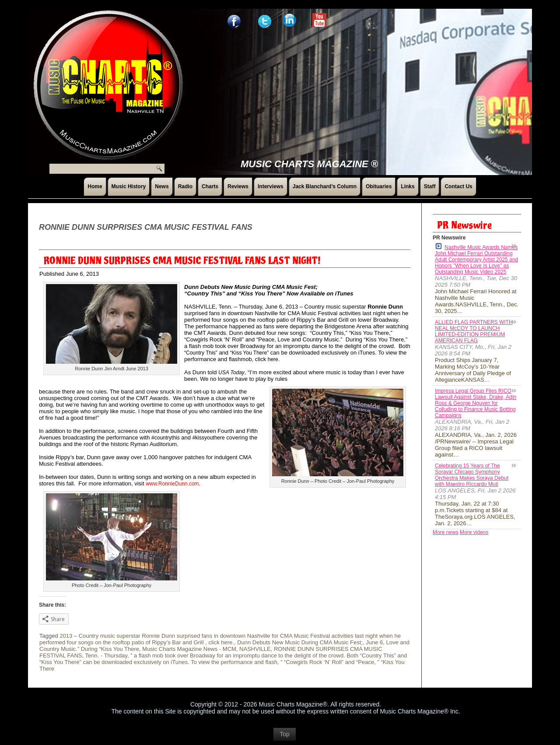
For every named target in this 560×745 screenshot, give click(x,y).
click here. (221, 642)
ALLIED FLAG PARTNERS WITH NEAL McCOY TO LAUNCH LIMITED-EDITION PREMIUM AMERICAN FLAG (474, 331)
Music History (129, 186)
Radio (185, 186)
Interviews (271, 186)
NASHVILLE (255, 649)
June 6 (374, 642)
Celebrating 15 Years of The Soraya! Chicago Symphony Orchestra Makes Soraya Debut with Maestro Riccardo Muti (472, 475)
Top (285, 734)
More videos (474, 532)
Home (95, 186)
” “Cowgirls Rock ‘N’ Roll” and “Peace (327, 662)
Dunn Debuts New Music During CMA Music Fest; (300, 642)
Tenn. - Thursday (106, 655)
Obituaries (379, 186)
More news (446, 532)
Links (408, 186)
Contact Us (458, 186)
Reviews (238, 186)
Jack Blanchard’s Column (325, 186)
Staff (430, 186)
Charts (210, 186)
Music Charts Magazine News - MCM (189, 649)
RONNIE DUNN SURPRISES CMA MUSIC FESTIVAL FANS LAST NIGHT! (182, 261)
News (162, 186)
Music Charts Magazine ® (309, 164)
